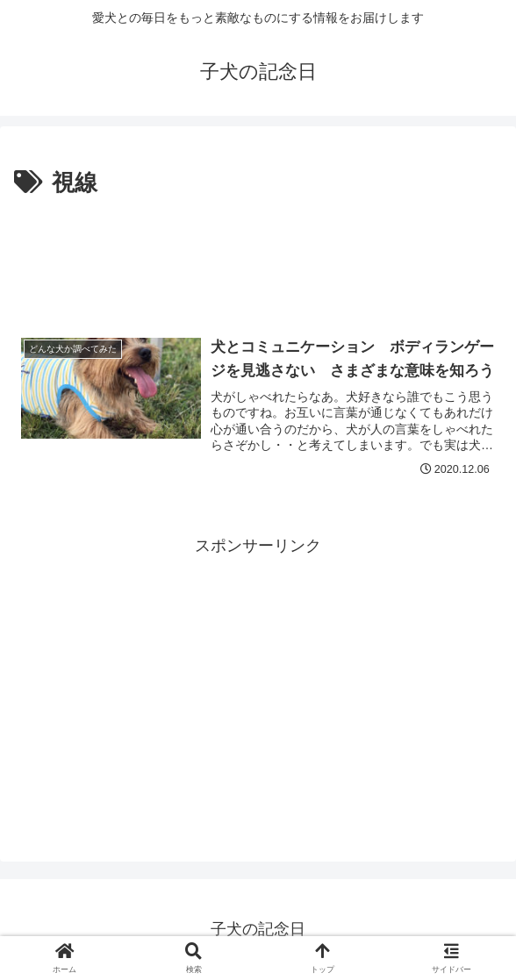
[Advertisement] (258, 255)
